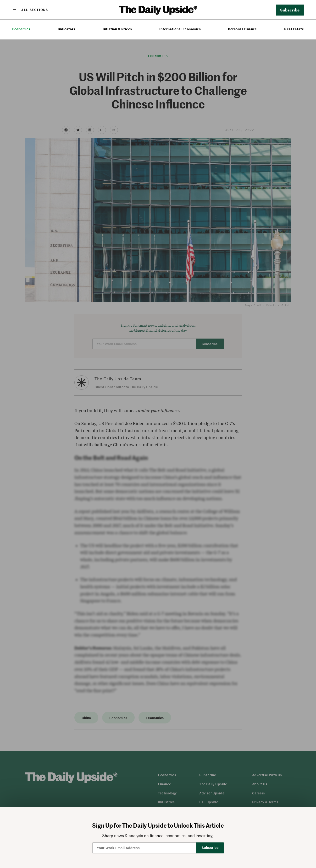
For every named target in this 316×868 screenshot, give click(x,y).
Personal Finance (242, 29)
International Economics (180, 29)
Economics (21, 29)
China (86, 718)
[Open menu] (30, 10)
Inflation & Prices (117, 29)
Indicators (67, 29)
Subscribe (290, 10)
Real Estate (294, 29)
